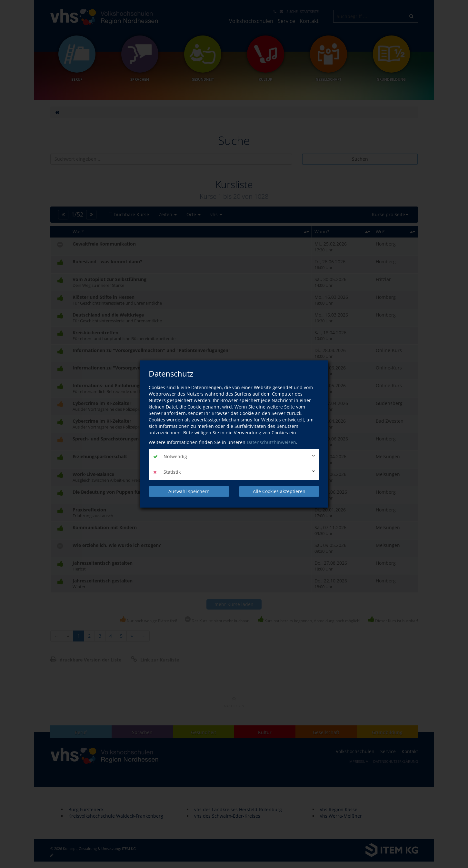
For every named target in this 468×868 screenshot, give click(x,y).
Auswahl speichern (189, 491)
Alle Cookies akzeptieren (279, 491)
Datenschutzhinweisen (271, 442)
